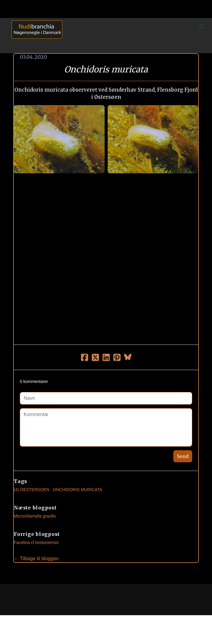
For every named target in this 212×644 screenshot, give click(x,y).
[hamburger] (202, 26)
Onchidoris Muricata (77, 490)
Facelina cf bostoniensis (36, 542)
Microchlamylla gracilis (35, 516)
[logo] (35, 35)
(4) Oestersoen (31, 490)
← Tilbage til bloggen (36, 559)
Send (183, 456)
